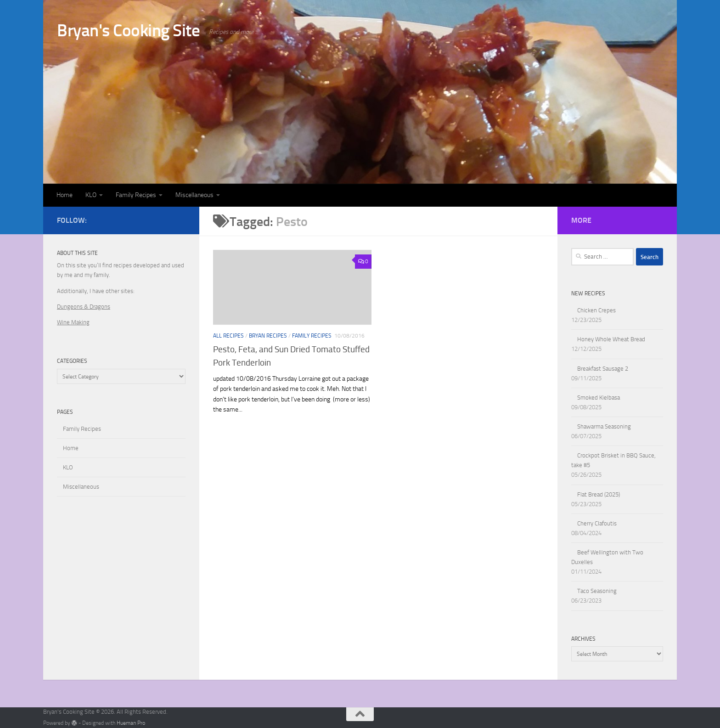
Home (65, 195)
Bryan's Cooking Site (128, 30)
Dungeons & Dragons (84, 307)
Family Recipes (136, 195)
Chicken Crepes (596, 310)
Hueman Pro (131, 723)
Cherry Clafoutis (597, 523)
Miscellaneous (194, 195)
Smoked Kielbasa (599, 398)
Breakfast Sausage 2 (603, 369)
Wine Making (73, 322)
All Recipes (228, 336)
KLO (91, 195)
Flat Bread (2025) (599, 494)
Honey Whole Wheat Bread (611, 339)
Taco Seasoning (597, 591)
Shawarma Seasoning (604, 426)
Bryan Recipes (268, 336)
